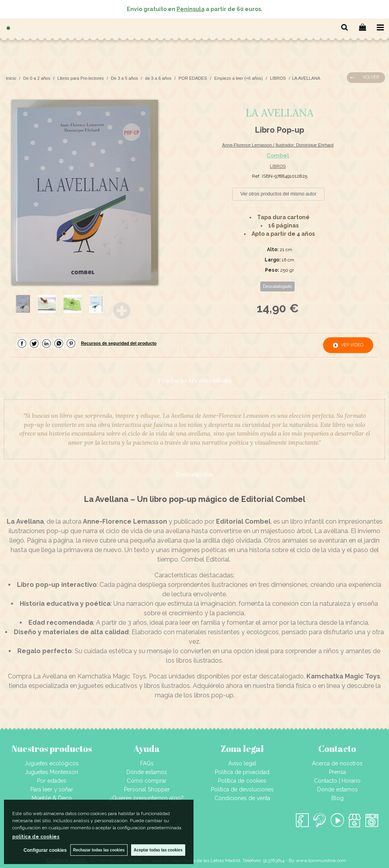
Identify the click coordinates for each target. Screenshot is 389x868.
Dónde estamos (147, 772)
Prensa (337, 772)
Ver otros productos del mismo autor (279, 194)
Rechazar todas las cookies (99, 850)
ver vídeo (352, 345)
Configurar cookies (44, 850)
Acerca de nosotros (337, 763)
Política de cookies (242, 781)
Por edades (52, 781)
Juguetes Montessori (52, 772)
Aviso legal (242, 763)
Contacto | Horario (337, 781)
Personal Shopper (147, 789)
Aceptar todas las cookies (158, 850)
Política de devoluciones (242, 789)
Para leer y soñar (52, 789)
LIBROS (278, 166)
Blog (337, 798)
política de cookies (36, 837)
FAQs (147, 763)
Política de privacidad (242, 772)
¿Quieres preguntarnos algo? (147, 798)
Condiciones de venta (242, 798)
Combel (278, 156)
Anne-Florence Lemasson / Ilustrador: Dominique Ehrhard (278, 145)
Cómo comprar (147, 781)
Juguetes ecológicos (52, 763)
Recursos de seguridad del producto (119, 343)
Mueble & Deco (52, 798)
